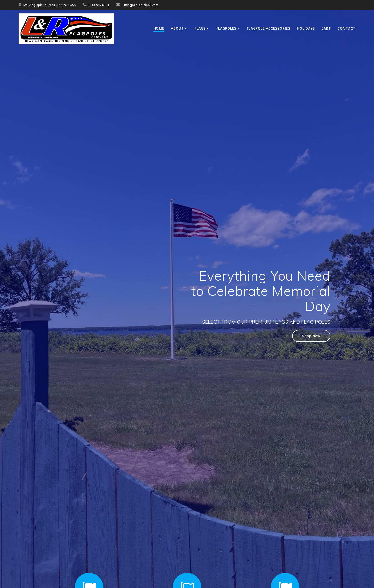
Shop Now (311, 336)
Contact (347, 28)
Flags (200, 28)
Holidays (306, 28)
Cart (326, 28)
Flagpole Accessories (269, 28)
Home (159, 28)
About (177, 28)
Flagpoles (226, 28)
